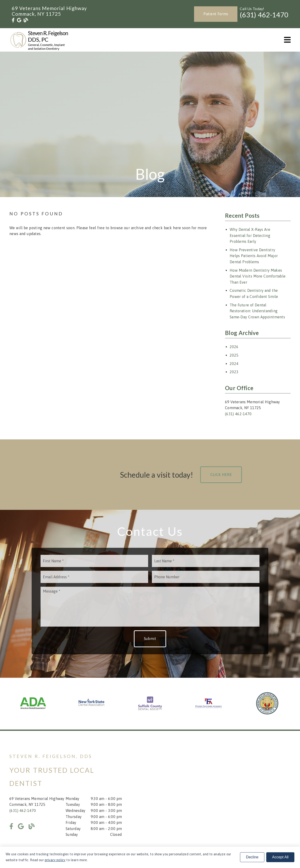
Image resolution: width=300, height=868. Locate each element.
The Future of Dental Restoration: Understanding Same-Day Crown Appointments (257, 311)
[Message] (150, 607)
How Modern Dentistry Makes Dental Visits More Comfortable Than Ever (258, 276)
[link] (13, 20)
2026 (234, 347)
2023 (234, 372)
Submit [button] (150, 639)
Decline (252, 857)
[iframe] (234, 795)
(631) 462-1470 (264, 15)
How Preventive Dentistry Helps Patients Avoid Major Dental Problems (254, 256)
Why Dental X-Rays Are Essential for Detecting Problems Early (250, 235)
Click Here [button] (221, 475)
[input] (94, 561)
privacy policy (55, 860)
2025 (234, 355)
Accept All (280, 857)
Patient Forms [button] (216, 14)
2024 (234, 364)
